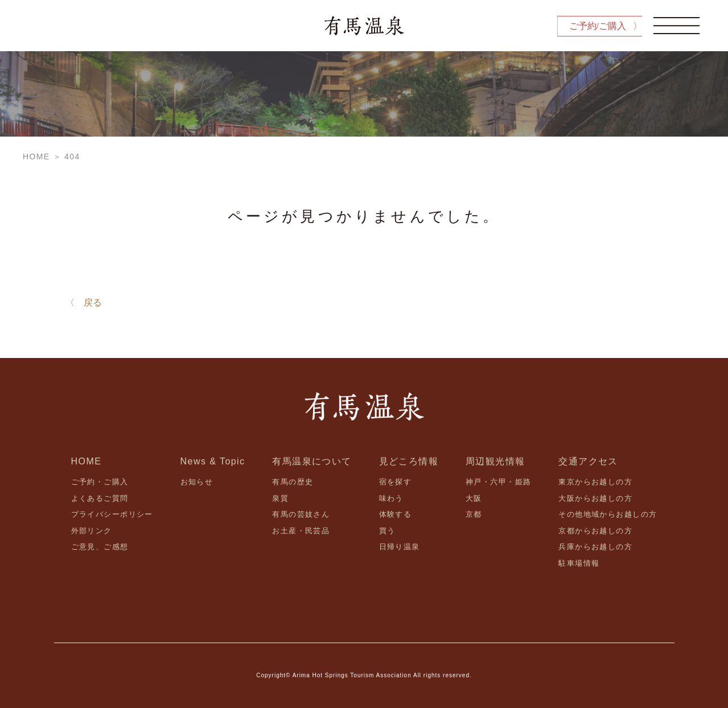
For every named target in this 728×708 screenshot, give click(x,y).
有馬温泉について (312, 461)
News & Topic (213, 461)
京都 (474, 514)
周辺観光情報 (495, 461)
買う (387, 531)
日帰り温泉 (400, 547)
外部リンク (92, 531)
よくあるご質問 (100, 498)
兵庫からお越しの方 (595, 547)
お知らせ (197, 482)
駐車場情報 (579, 563)
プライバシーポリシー (112, 514)
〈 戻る (84, 302)
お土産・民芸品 (301, 531)
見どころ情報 (409, 461)
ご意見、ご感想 (100, 547)
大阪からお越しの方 (595, 498)
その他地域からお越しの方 (608, 514)
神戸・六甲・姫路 (498, 482)
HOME (87, 461)
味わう (391, 498)
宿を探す (396, 482)
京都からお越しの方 (595, 531)
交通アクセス (588, 461)
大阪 (474, 498)
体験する (396, 514)
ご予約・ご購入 (100, 482)
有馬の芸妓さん (301, 514)
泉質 (280, 498)
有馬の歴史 (293, 482)
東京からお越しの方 (595, 482)
